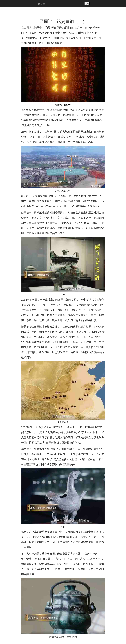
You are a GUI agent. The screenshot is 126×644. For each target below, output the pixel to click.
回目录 (41, 4)
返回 (87, 4)
